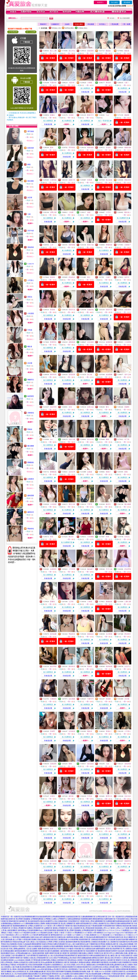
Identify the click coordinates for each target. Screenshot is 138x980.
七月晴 (71, 602)
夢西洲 (108, 83)
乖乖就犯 (72, 147)
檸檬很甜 (109, 245)
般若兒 (108, 504)
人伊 (52, 245)
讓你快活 (72, 666)
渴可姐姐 (31, 131)
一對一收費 (126, 24)
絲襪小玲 (72, 180)
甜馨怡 (52, 602)
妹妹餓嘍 (109, 375)
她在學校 (53, 666)
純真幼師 (31, 148)
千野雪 (90, 504)
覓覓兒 (30, 297)
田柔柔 (90, 180)
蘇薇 (126, 472)
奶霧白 (52, 115)
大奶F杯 (71, 83)
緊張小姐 (90, 245)
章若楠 (52, 310)
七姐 (29, 214)
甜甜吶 (52, 277)
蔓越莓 (127, 115)
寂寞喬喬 (128, 310)
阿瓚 (107, 537)
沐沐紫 (30, 363)
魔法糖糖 (31, 446)
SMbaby (127, 537)
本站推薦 (91, 24)
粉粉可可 (109, 310)
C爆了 (127, 83)
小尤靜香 (128, 342)
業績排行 (43, 24)
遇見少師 (72, 504)
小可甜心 (31, 280)
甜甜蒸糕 (90, 51)
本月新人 (102, 24)
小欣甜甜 (31, 313)
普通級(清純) (83, 28)
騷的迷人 (128, 212)
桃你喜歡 (31, 181)
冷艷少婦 (53, 212)
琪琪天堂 (72, 310)
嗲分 (107, 407)
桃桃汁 (108, 472)
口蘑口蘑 (128, 602)
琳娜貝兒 (31, 380)
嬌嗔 (107, 439)
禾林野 (52, 731)
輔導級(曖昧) (70, 28)
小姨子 (108, 277)
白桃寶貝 (31, 479)
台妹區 (67, 24)
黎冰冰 (71, 537)
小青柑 (90, 602)
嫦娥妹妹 (109, 602)
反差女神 (72, 472)
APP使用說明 (13, 32)
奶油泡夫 (72, 277)
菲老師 (108, 147)
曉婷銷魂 (109, 666)
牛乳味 (30, 330)
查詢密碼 (127, 2)
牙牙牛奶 (31, 231)
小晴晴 (90, 83)
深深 (70, 407)
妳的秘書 (53, 634)
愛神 (52, 147)
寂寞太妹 (90, 407)
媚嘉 (29, 164)
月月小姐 (109, 569)
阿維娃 (30, 429)
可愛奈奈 (53, 83)
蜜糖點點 (31, 462)
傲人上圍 (53, 51)
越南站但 (31, 512)
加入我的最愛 (125, 18)
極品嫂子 (90, 569)
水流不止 (128, 666)
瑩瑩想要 (72, 375)
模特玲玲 (53, 375)
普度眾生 (53, 342)
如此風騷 (72, 699)
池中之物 (128, 375)
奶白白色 (90, 439)
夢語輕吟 (128, 634)
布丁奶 (127, 439)
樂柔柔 (127, 51)
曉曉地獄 (90, 147)
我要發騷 (72, 245)
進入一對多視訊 (104, 121)
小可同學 (72, 569)
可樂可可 (90, 699)
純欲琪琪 (53, 407)
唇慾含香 (128, 180)
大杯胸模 (90, 537)
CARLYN (31, 264)
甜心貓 (90, 375)
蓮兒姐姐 (90, 764)
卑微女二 (109, 731)
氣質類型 (31, 396)
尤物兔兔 (31, 413)
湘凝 (89, 212)
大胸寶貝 (53, 699)
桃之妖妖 (109, 180)
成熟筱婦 (72, 342)
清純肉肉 (31, 247)
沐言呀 (30, 198)
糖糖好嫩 (128, 147)
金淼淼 (90, 472)
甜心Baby (72, 51)
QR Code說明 (31, 32)
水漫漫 (71, 115)
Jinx (51, 439)
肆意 (52, 537)
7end (107, 115)
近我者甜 (72, 731)
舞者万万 (90, 115)
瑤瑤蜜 (108, 699)
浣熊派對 (53, 764)
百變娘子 (128, 245)
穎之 (89, 277)
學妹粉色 (31, 529)
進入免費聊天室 (123, 218)
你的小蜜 (72, 439)
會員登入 (100, 2)
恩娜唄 (127, 407)
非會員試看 (85, 92)
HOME (112, 18)
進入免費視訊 (85, 88)
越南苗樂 (31, 496)
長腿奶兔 (90, 310)
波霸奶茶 (109, 342)
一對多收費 (114, 24)
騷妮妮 (108, 51)
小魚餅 (71, 212)
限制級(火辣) (57, 28)
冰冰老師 (90, 342)
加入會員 (114, 2)
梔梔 (70, 764)
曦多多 (30, 347)
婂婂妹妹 (90, 634)
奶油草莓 (128, 569)
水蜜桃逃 (53, 180)
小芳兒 (108, 212)
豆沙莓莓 (109, 634)
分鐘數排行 (55, 24)
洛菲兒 (127, 277)
